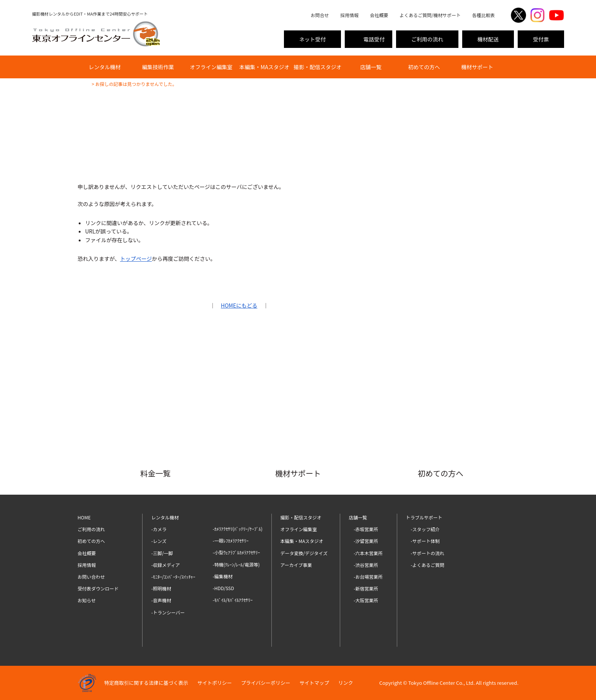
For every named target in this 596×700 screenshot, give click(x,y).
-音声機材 (161, 600)
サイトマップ (314, 683)
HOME (84, 517)
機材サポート (477, 67)
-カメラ (159, 529)
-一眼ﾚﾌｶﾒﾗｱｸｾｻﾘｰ (231, 540)
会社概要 (379, 15)
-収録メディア (166, 565)
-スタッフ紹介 (425, 529)
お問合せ (320, 15)
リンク (346, 683)
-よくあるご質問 (428, 565)
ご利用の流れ (427, 39)
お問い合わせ (91, 577)
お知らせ (87, 600)
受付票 (541, 39)
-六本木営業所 (368, 553)
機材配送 (488, 39)
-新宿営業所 (366, 588)
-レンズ (159, 541)
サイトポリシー (215, 683)
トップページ (136, 259)
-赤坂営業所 (366, 529)
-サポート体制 (425, 541)
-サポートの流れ (428, 553)
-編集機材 (223, 576)
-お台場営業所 (368, 577)
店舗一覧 (371, 67)
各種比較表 (483, 15)
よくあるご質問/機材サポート (430, 15)
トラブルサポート (424, 517)
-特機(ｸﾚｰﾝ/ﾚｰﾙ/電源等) (236, 564)
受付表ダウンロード (98, 588)
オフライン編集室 (211, 67)
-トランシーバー (168, 612)
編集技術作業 (158, 67)
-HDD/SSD (223, 588)
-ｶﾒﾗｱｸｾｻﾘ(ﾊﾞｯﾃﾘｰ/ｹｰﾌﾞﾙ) (238, 529)
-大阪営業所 (366, 600)
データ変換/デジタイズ (304, 553)
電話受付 (374, 39)
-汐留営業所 (366, 541)
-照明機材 (161, 588)
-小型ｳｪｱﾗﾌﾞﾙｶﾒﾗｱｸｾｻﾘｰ (236, 552)
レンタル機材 (105, 67)
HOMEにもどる (239, 305)
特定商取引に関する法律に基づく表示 (146, 683)
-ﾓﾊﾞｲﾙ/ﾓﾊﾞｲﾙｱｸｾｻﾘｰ (233, 600)
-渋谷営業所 (366, 565)
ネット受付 (312, 39)
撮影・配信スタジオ (318, 67)
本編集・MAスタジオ (265, 67)
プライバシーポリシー (266, 683)
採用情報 (349, 15)
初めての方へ (424, 67)
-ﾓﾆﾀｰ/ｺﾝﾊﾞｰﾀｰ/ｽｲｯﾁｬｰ (173, 577)
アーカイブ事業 (296, 565)
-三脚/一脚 (162, 553)
